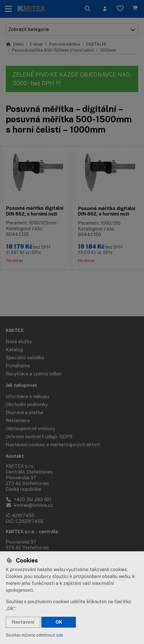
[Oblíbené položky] (120, 9)
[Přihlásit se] (105, 9)
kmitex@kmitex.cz (29, 505)
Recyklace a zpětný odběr (34, 374)
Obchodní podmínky (27, 405)
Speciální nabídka (25, 358)
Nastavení (23, 622)
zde (59, 635)
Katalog (14, 350)
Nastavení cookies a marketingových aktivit (53, 445)
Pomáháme (18, 366)
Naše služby (19, 342)
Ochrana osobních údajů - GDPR (39, 437)
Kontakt (15, 456)
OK (59, 622)
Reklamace (18, 421)
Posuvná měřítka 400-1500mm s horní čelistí (53, 50)
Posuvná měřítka (64, 44)
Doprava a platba (24, 413)
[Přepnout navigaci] (8, 9)
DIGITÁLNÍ (96, 44)
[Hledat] (88, 9)
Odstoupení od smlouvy (31, 429)
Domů (15, 44)
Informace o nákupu (27, 396)
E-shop (36, 44)
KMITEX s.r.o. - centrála (32, 532)
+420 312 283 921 (28, 500)
